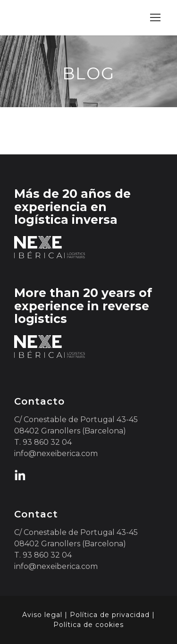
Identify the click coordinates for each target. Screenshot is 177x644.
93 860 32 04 (47, 442)
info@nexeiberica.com (56, 453)
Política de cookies (88, 625)
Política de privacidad (110, 615)
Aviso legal (42, 615)
